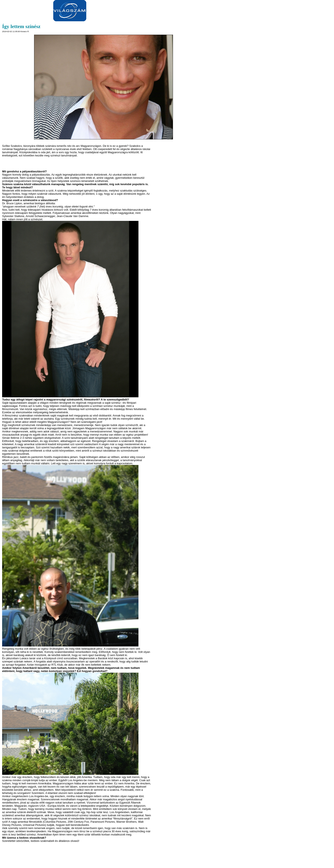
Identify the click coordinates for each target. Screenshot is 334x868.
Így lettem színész (21, 26)
